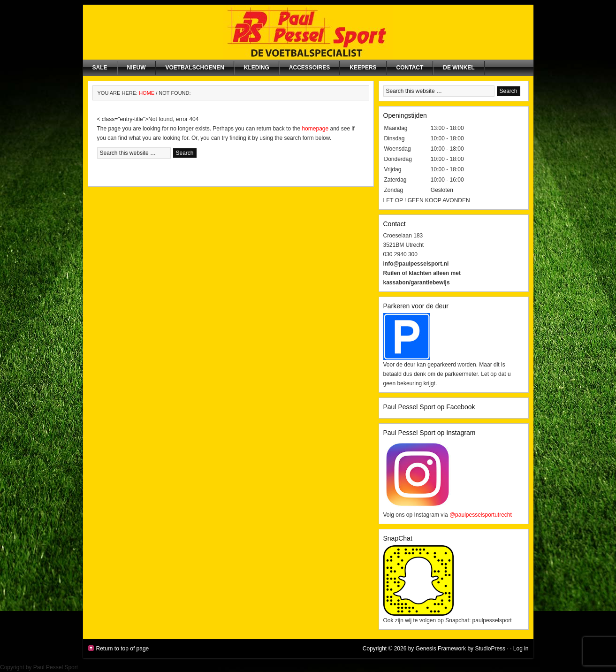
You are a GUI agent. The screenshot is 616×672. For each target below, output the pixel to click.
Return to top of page (123, 649)
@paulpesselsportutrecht (481, 515)
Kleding (257, 68)
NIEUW (137, 68)
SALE (100, 68)
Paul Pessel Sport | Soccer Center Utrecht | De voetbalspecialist (308, 32)
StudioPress (490, 649)
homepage (315, 129)
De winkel (459, 68)
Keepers (363, 68)
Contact (410, 68)
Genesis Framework (441, 649)
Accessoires (309, 68)
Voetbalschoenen (195, 68)
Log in (521, 649)
